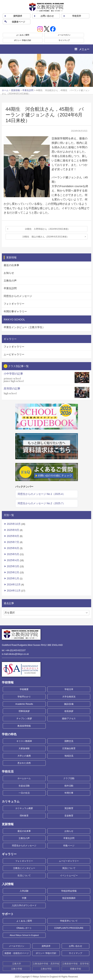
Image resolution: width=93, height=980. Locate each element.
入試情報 (8, 884)
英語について (69, 868)
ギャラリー (9, 854)
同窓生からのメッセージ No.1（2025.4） (41, 494)
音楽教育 (69, 816)
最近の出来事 (11, 265)
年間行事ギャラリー (15, 311)
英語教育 (69, 808)
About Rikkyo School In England (24, 935)
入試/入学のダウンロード (24, 905)
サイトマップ (64, 40)
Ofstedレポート (24, 928)
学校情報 (8, 682)
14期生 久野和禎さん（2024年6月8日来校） (47, 229)
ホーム (5, 90)
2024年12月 (14, 584)
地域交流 (69, 756)
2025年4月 (13, 560)
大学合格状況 (69, 697)
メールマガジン (64, 35)
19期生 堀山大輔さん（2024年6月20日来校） (45, 237)
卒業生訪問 (28, 90)
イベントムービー (69, 876)
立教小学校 (17, 969)
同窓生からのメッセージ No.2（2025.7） (41, 503)
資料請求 (46, 946)
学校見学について (69, 921)
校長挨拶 (69, 711)
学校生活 (8, 771)
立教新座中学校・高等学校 (76, 964)
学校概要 (24, 689)
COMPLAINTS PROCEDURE (69, 928)
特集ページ (69, 846)
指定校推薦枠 (69, 898)
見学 (77, 16)
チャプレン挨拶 (24, 719)
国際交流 (69, 741)
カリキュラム (11, 801)
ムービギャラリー (14, 354)
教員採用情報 (24, 726)
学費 (24, 898)
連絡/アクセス (69, 719)
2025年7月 (13, 542)
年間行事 (69, 793)
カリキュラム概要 (24, 808)
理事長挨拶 (24, 711)
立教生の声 (10, 281)
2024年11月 (14, 591)
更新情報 (15, 90)
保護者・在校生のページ (17, 953)
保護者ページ (18, 22)
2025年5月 (13, 554)
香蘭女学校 (76, 969)
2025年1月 (13, 578)
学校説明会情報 (69, 891)
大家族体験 (24, 748)
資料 (18, 16)
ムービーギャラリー (69, 861)
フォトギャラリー (14, 304)
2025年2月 (13, 572)
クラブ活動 (69, 778)
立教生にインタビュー (24, 868)
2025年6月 (13, 548)
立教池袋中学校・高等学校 (46, 964)
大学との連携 (24, 756)
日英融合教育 (69, 748)
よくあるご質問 (23, 35)
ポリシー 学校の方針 (23, 40)
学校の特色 (9, 734)
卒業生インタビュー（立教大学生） (24, 327)
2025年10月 (14, 524)
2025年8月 (13, 536)
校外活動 (69, 786)
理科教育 (24, 816)
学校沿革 (69, 689)
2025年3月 (13, 566)
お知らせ (9, 273)
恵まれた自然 (24, 763)
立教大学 (17, 964)
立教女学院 (46, 969)
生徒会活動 (24, 786)
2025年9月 (13, 530)
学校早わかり (24, 697)
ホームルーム (24, 778)
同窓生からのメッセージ (18, 296)
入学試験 (24, 891)
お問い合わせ (47, 16)
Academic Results (24, 704)
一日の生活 (24, 793)
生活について (24, 876)
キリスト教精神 (24, 741)
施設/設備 (69, 704)
